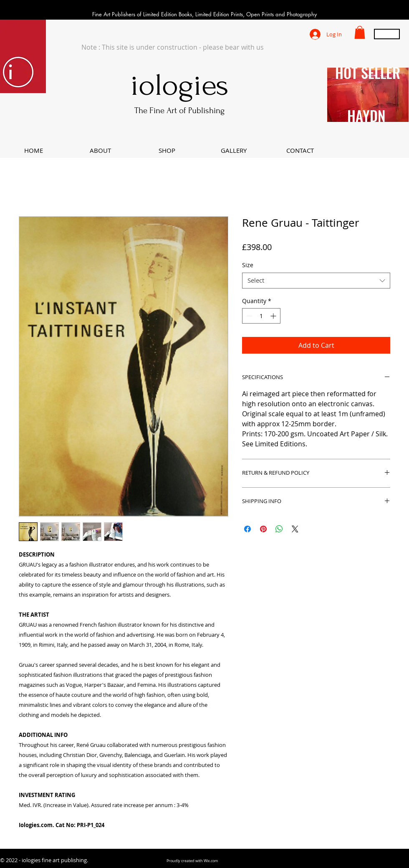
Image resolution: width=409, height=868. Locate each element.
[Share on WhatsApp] (279, 529)
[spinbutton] (261, 316)
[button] (360, 32)
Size (248, 265)
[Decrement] (249, 316)
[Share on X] (295, 529)
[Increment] (274, 316)
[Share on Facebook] (247, 529)
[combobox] (316, 281)
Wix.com (211, 861)
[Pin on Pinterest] (263, 529)
